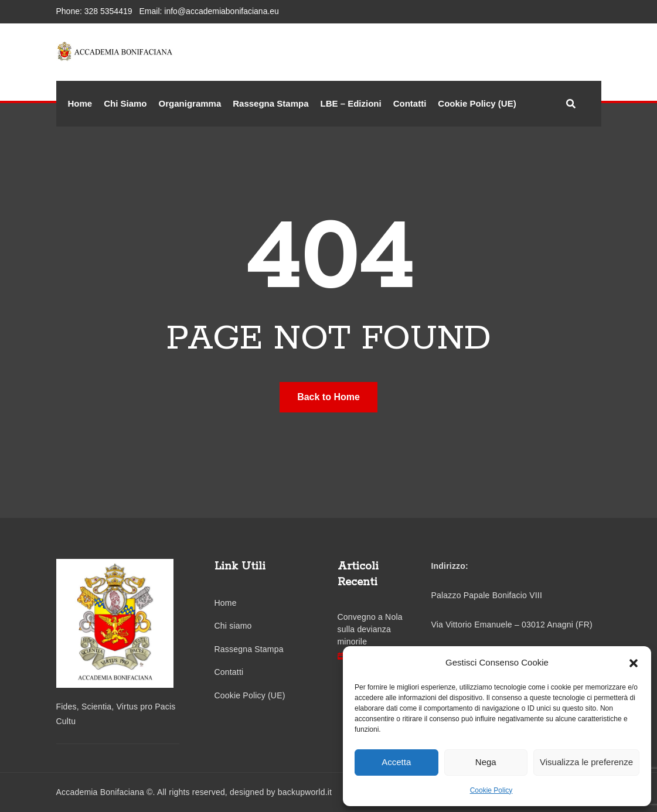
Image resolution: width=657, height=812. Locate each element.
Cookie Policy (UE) (477, 103)
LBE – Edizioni (350, 103)
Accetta (396, 762)
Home (80, 103)
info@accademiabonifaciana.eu (222, 11)
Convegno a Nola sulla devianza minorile (370, 629)
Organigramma (190, 103)
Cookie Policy (491, 790)
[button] (634, 663)
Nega (486, 762)
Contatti (410, 103)
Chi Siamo (125, 103)
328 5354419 (108, 11)
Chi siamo (233, 626)
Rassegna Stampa (270, 103)
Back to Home (328, 397)
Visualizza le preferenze (586, 762)
